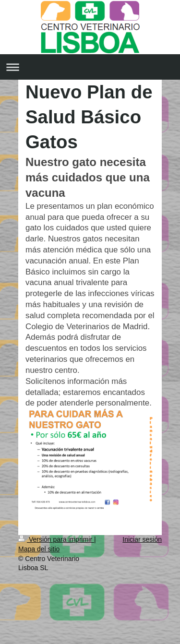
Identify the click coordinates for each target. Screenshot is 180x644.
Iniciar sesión (142, 539)
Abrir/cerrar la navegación (90, 67)
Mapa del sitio (39, 549)
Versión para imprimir (56, 539)
